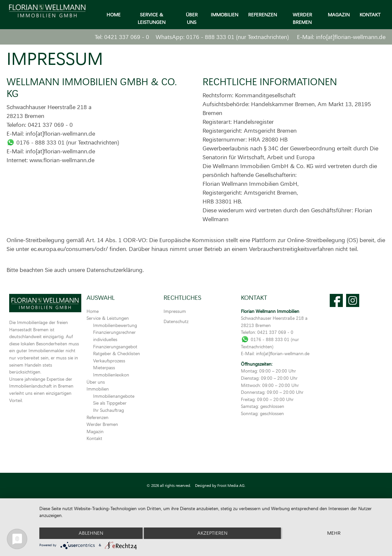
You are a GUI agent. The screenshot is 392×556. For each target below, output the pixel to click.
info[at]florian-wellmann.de (351, 37)
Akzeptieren (212, 533)
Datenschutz (176, 321)
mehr (334, 533)
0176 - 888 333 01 (210, 37)
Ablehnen (91, 533)
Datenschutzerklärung (115, 270)
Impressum (175, 311)
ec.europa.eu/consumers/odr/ (69, 249)
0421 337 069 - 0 (127, 37)
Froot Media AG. (231, 485)
